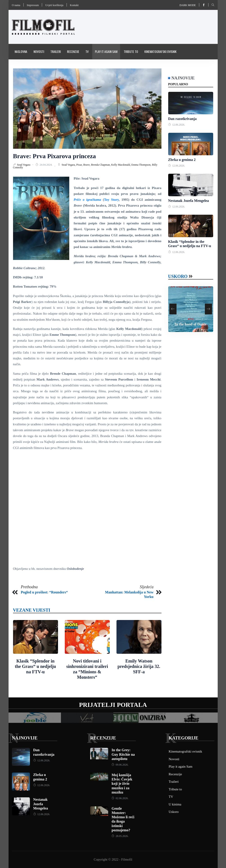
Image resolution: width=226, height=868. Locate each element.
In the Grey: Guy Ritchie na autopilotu (123, 754)
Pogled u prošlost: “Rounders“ (44, 592)
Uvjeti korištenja (54, 5)
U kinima (175, 804)
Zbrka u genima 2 (182, 160)
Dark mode (188, 5)
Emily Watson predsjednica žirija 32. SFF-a (139, 666)
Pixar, (80, 165)
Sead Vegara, (69, 165)
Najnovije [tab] (183, 78)
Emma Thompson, (142, 165)
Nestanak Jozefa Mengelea (189, 201)
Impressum (33, 5)
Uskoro (178, 276)
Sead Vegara (24, 165)
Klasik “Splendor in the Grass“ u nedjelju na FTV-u (35, 666)
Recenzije (73, 51)
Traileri (56, 51)
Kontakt (74, 5)
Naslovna (21, 51)
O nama (16, 5)
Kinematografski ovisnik (160, 51)
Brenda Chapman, (101, 165)
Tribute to (131, 51)
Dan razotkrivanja (182, 119)
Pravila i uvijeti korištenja (32, 67)
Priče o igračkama (87, 200)
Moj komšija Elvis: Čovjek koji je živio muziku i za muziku (122, 784)
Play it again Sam (106, 51)
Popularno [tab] (178, 84)
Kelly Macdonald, (121, 165)
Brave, (87, 165)
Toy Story (111, 200)
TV (87, 51)
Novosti (39, 51)
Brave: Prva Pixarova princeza (55, 156)
